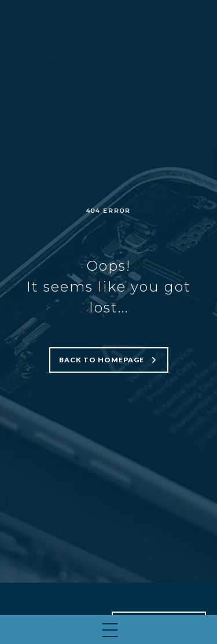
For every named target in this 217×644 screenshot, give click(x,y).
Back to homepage (102, 360)
